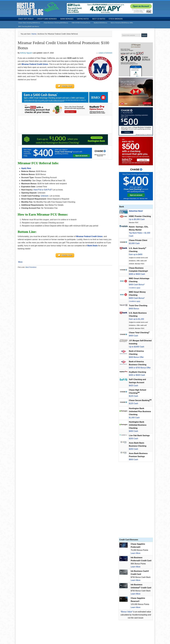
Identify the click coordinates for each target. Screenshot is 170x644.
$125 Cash (133, 396)
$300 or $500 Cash (137, 274)
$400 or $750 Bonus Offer (140, 368)
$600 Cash (133, 459)
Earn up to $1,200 (136, 319)
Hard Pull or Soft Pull (42, 190)
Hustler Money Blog (38, 9)
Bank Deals (92, 246)
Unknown (45, 196)
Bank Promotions (31, 268)
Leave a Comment (105, 53)
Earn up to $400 (136, 254)
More (20, 263)
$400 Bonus (134, 309)
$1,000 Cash (134, 418)
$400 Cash (133, 336)
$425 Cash (133, 386)
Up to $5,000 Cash (137, 219)
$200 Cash (133, 439)
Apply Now (26, 169)
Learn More (136, 553)
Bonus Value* (127, 612)
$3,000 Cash (134, 243)
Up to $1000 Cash (137, 347)
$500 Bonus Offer (136, 357)
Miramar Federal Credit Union (35, 64)
